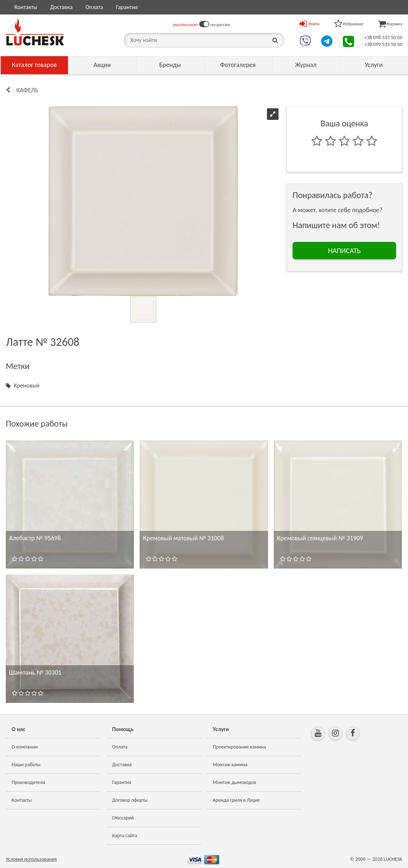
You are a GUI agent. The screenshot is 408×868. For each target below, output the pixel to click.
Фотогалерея (238, 65)
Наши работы (26, 765)
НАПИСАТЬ (345, 251)
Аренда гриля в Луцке (236, 800)
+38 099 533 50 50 (383, 44)
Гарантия (127, 7)
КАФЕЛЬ (27, 90)
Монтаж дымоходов (234, 782)
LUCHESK (393, 859)
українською (185, 24)
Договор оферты (130, 800)
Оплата (94, 7)
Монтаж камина (230, 765)
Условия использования (31, 859)
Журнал (306, 65)
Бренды (170, 65)
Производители (28, 782)
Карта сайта (125, 836)
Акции (102, 65)
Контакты (26, 7)
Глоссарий (123, 818)
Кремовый (27, 385)
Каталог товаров (34, 65)
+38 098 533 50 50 (383, 37)
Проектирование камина (239, 747)
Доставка (61, 7)
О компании (25, 747)
